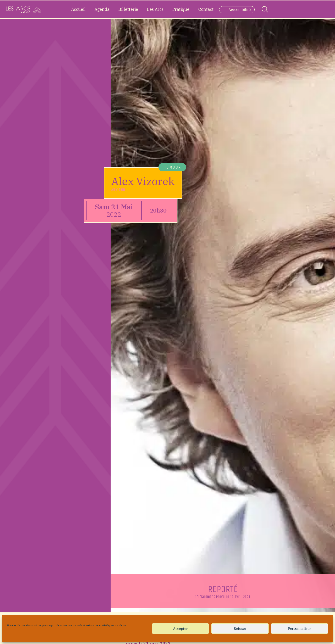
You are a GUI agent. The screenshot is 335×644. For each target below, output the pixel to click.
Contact (206, 9)
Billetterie (128, 9)
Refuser (240, 629)
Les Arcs (155, 9)
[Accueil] (23, 9)
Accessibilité (240, 10)
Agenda (102, 9)
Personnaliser (300, 629)
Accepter (180, 629)
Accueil (78, 9)
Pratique (181, 9)
